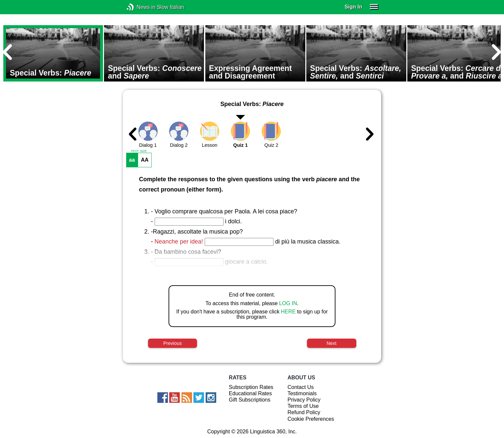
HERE (288, 312)
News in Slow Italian (140, 7)
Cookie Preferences (311, 419)
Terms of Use (303, 406)
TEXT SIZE (139, 151)
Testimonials (302, 393)
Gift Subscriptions (250, 400)
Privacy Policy (304, 400)
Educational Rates (250, 393)
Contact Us (301, 387)
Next (331, 343)
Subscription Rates (251, 387)
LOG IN (288, 303)
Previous (173, 343)
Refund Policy (304, 412)
